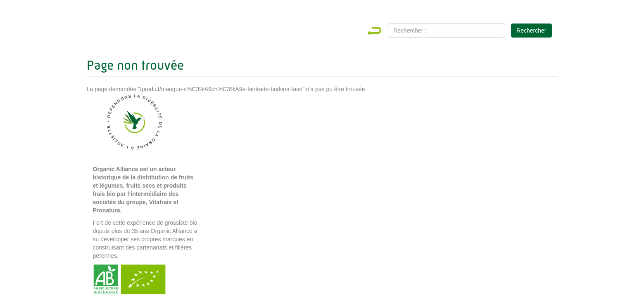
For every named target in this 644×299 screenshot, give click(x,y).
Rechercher (531, 31)
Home (382, 31)
